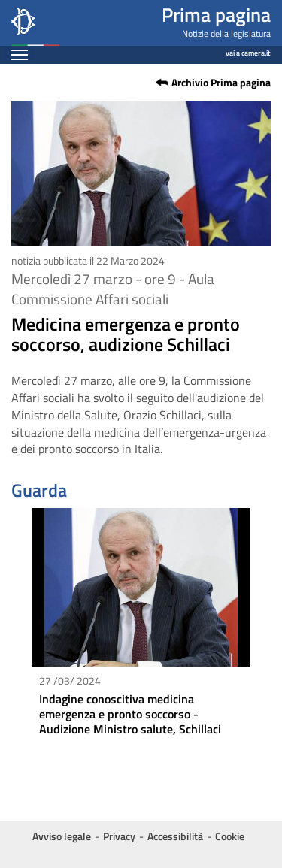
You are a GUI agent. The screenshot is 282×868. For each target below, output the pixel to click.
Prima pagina (216, 15)
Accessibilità (175, 836)
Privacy (119, 836)
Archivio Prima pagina (221, 83)
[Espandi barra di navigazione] (20, 54)
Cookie (230, 836)
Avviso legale (62, 836)
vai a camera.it (248, 51)
